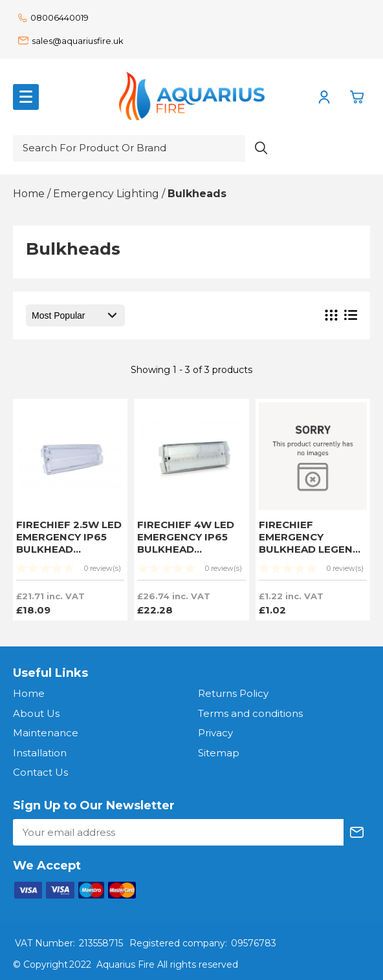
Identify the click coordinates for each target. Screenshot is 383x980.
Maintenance (46, 733)
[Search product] (261, 148)
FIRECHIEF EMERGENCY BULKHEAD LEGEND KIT (310, 543)
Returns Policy (233, 693)
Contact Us (40, 772)
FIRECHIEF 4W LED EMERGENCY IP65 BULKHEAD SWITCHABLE (186, 543)
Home (29, 693)
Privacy (215, 733)
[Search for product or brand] (129, 148)
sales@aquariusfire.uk (71, 41)
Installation (40, 753)
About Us (36, 713)
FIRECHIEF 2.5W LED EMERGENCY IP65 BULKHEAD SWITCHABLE (69, 543)
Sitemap (219, 753)
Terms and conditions (250, 713)
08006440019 (53, 17)
